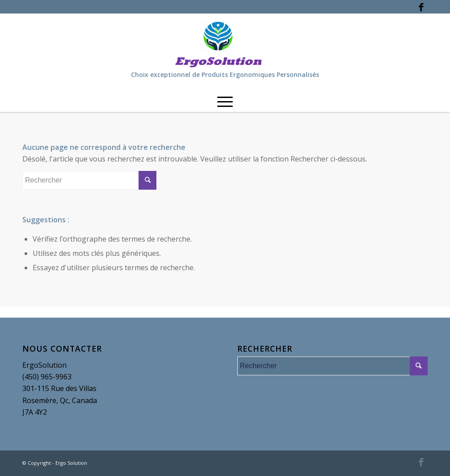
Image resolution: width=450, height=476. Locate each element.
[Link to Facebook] (421, 7)
